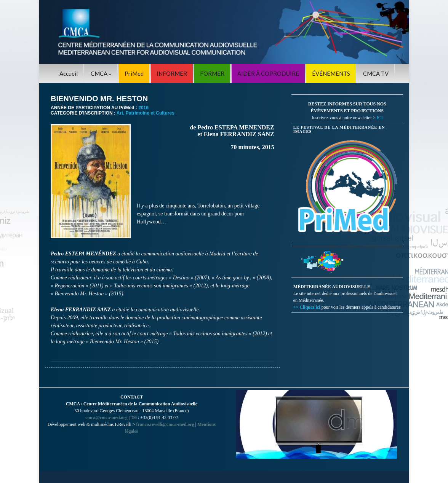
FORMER (212, 73)
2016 (143, 108)
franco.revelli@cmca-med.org (165, 424)
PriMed (134, 73)
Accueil (69, 73)
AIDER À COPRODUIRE (268, 73)
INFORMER (172, 73)
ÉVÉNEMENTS (331, 73)
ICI (380, 118)
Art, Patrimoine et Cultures (146, 113)
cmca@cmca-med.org (106, 418)
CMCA (101, 73)
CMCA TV (376, 73)
